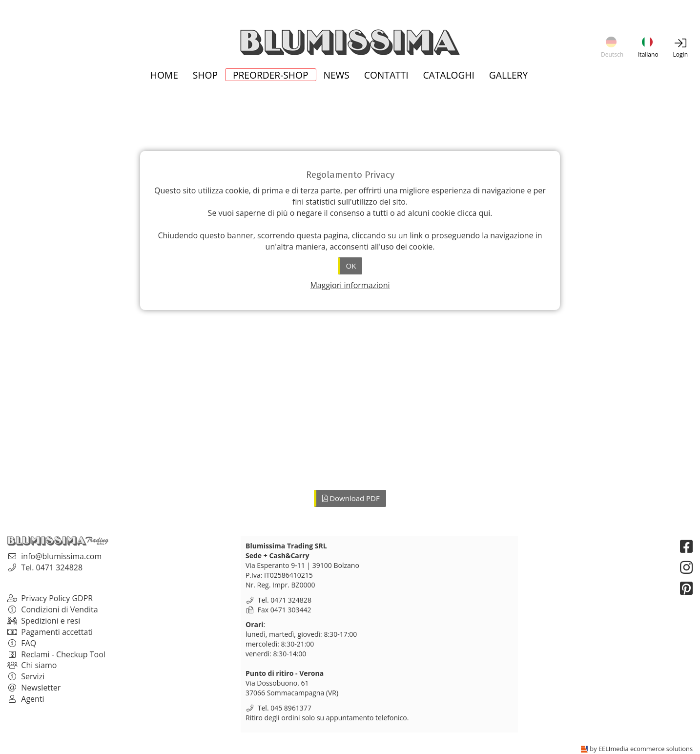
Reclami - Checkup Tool (56, 654)
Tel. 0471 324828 (52, 567)
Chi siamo (32, 665)
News (337, 76)
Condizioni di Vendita (53, 609)
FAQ (22, 643)
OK (351, 266)
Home (164, 76)
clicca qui (474, 213)
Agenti (26, 699)
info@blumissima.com (61, 556)
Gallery (508, 76)
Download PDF (351, 498)
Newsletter (34, 688)
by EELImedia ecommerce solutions (641, 749)
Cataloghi (449, 76)
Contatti (386, 76)
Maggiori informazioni (350, 285)
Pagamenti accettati (50, 632)
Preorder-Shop (271, 75)
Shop (205, 76)
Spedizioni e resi (44, 621)
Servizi (26, 676)
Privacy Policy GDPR (50, 598)
